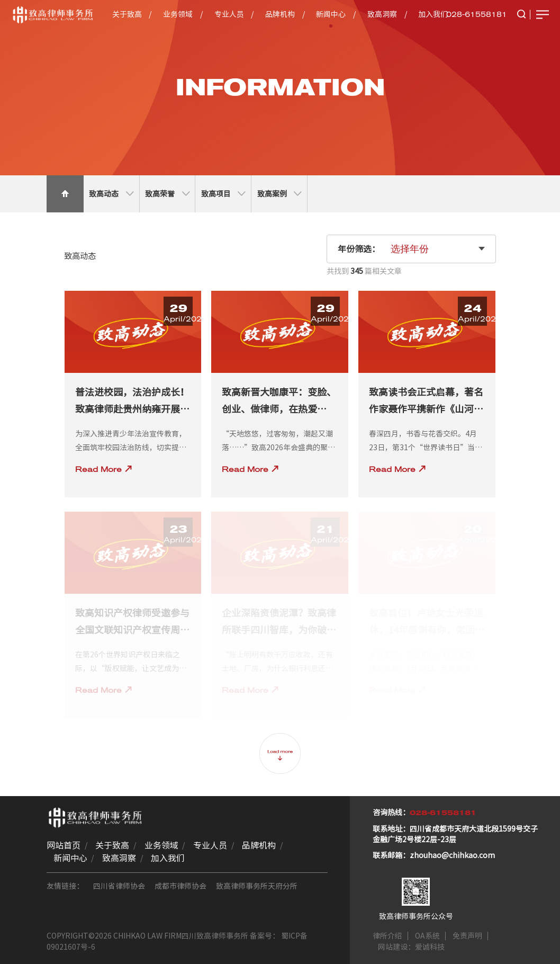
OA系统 (427, 936)
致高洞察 (382, 14)
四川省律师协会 (119, 886)
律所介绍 (387, 936)
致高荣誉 (167, 194)
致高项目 (223, 194)
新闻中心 (331, 14)
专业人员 (229, 14)
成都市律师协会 (180, 886)
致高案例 (279, 194)
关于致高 (127, 14)
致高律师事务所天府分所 (257, 886)
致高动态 (111, 194)
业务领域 (178, 14)
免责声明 (467, 936)
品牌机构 (280, 14)
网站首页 (64, 845)
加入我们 (433, 14)
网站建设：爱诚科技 (411, 947)
